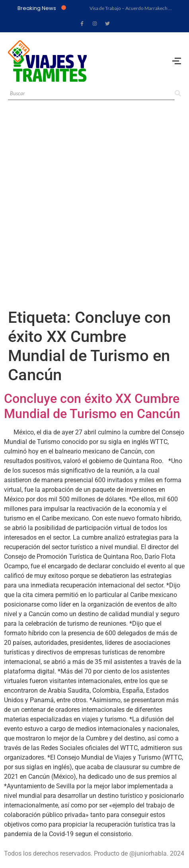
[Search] (91, 94)
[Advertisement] (94, 209)
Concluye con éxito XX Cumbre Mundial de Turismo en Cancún (92, 406)
